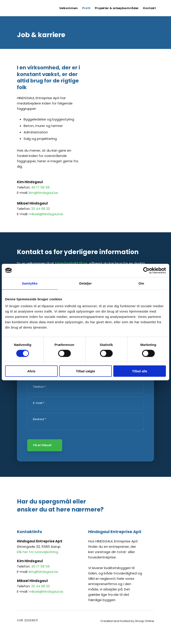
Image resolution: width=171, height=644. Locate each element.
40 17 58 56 (40, 187)
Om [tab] (141, 283)
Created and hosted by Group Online (127, 621)
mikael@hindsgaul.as (46, 214)
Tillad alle (140, 371)
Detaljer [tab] (85, 283)
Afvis (31, 371)
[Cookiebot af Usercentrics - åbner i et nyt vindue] (146, 270)
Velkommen (68, 8)
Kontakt (150, 8)
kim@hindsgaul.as (43, 193)
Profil (86, 8)
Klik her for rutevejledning (38, 552)
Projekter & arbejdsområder (117, 8)
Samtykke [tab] (30, 283)
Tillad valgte (85, 371)
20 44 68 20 (41, 209)
